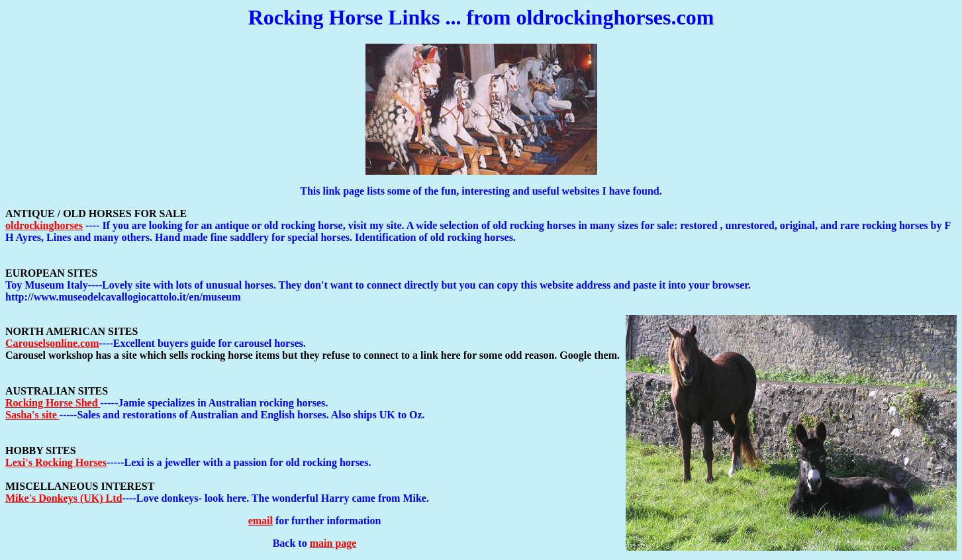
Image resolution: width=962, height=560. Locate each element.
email (261, 521)
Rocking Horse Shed (53, 403)
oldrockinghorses (44, 225)
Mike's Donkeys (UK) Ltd (64, 498)
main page (333, 543)
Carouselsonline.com (52, 343)
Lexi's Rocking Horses (56, 462)
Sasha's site (32, 415)
